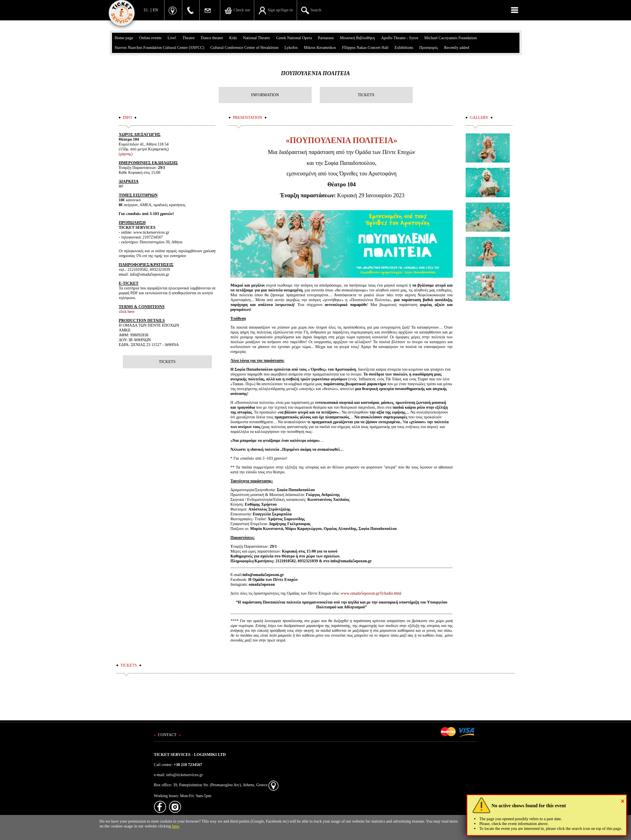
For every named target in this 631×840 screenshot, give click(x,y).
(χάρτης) (126, 154)
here (175, 826)
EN (155, 10)
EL (146, 10)
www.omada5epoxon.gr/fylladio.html (371, 593)
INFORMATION (265, 95)
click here (127, 311)
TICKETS (366, 95)
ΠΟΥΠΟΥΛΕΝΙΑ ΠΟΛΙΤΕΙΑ (315, 73)
